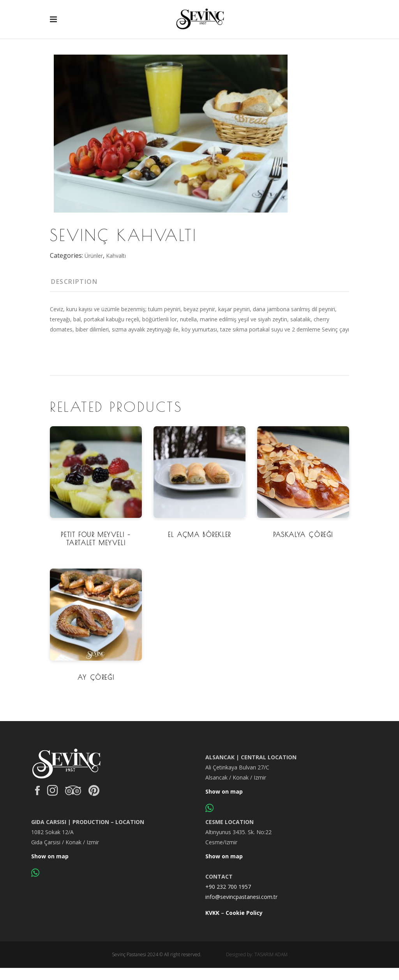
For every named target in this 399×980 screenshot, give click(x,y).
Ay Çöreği (96, 677)
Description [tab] (74, 282)
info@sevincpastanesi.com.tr (241, 897)
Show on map (224, 791)
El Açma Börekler (199, 535)
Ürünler (94, 256)
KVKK (212, 913)
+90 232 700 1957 (228, 887)
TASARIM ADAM (271, 954)
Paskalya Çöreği (303, 535)
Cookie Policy (244, 913)
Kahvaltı (116, 256)
